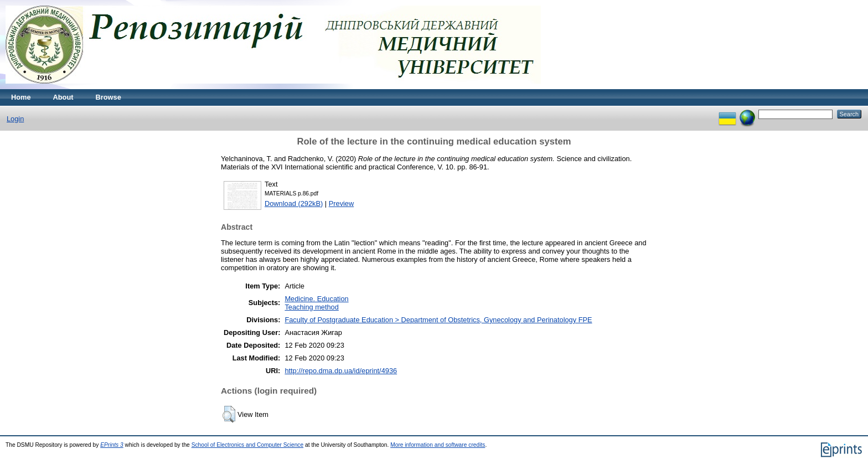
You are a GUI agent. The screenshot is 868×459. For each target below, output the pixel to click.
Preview (342, 203)
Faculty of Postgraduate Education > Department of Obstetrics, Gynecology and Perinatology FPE (438, 320)
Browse (108, 97)
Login (15, 119)
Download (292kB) (294, 203)
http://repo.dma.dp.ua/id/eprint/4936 (341, 371)
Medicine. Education (316, 299)
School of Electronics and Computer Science (248, 445)
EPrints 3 (112, 445)
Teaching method (311, 307)
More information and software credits (438, 445)
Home (21, 97)
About (63, 97)
